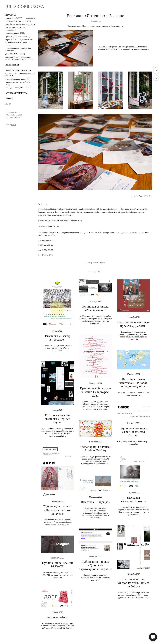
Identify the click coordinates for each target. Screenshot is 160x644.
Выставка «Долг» (57, 617)
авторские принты (16, 93)
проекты (11, 15)
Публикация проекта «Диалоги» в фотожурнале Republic (95, 565)
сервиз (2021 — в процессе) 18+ (19, 40)
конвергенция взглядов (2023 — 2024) (19, 83)
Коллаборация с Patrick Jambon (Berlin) (95, 449)
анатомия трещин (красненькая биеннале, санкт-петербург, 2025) (19, 58)
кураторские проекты (18, 70)
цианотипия (13, 65)
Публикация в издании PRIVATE (57, 565)
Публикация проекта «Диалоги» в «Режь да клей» (57, 510)
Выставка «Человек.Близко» (133, 499)
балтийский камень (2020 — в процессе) (17, 44)
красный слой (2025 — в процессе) (20, 18)
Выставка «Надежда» (95, 502)
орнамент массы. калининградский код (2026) (20, 75)
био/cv (9, 99)
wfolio (14, 125)
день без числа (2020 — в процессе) (20, 24)
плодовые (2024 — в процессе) (18, 21)
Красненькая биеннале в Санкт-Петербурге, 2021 (95, 392)
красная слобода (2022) (15, 33)
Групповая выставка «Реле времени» (95, 308)
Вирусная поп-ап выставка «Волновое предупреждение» (133, 383)
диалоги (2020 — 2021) (15, 54)
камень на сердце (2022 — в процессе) (16, 29)
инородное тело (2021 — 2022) (18, 88)
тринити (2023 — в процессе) (18, 36)
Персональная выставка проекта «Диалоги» (133, 324)
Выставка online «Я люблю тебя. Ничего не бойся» (133, 583)
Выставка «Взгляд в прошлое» (57, 338)
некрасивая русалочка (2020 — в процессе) (18, 50)
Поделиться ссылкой (97, 263)
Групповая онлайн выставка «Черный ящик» (57, 419)
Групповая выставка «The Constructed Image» (133, 432)
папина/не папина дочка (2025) (18, 79)
